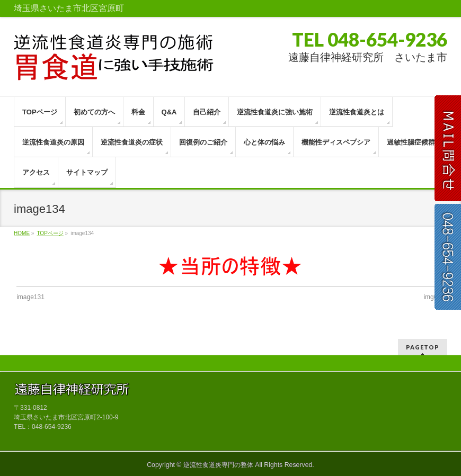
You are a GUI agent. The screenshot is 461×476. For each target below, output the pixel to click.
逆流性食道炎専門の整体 (218, 465)
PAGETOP (423, 347)
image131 (30, 297)
